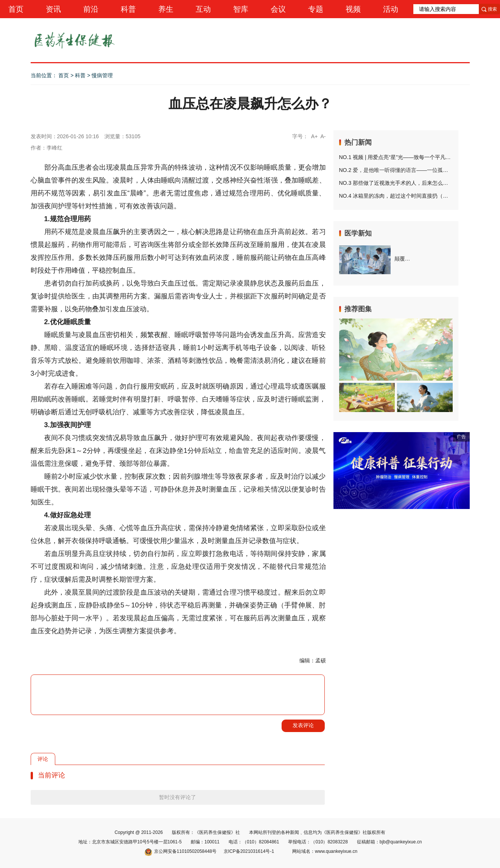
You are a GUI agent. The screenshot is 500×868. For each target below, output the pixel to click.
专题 (316, 9)
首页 (16, 9)
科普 (128, 9)
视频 (353, 9)
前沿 (91, 9)
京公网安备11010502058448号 (181, 851)
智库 (241, 9)
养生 (166, 9)
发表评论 (303, 725)
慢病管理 (102, 75)
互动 (203, 9)
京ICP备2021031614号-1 (249, 851)
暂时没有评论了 (178, 797)
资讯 (53, 9)
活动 (391, 9)
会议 (278, 9)
